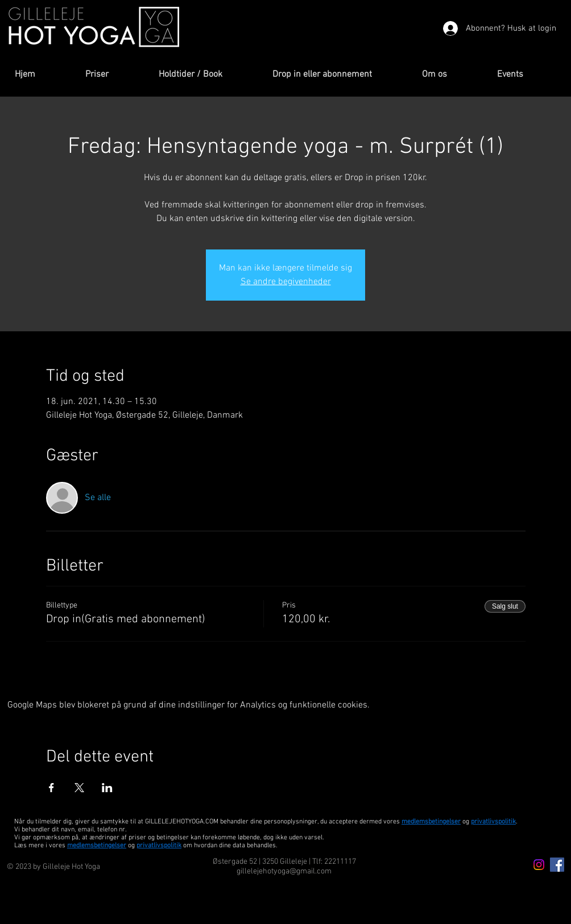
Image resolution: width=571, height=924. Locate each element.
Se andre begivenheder (286, 282)
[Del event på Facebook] (51, 788)
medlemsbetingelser (431, 822)
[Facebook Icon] (557, 865)
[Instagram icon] (539, 865)
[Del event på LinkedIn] (107, 788)
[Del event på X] (79, 788)
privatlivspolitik (159, 846)
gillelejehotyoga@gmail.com (284, 871)
